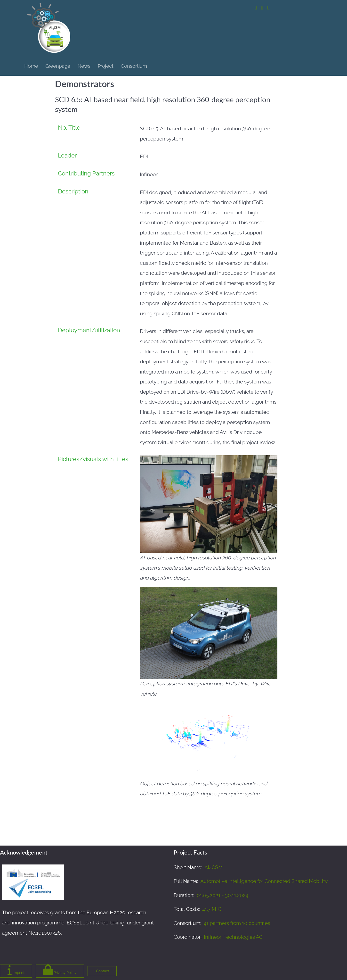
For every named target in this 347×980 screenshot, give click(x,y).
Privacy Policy (60, 970)
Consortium (134, 66)
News (84, 66)
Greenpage (58, 66)
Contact (102, 971)
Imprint (16, 970)
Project (106, 66)
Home (31, 66)
